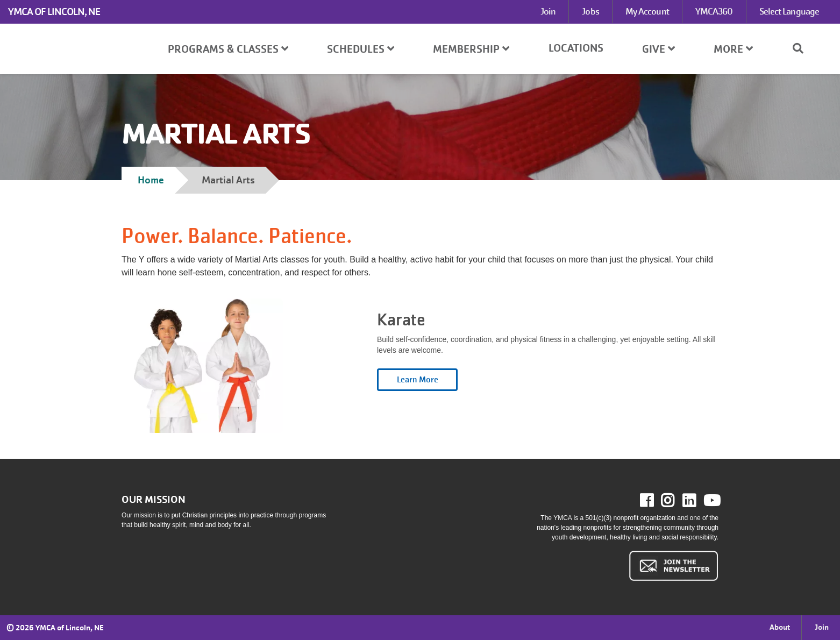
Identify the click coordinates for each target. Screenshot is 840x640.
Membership (471, 49)
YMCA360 (714, 12)
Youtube (711, 501)
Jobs (590, 12)
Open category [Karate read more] (417, 380)
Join (548, 12)
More (733, 49)
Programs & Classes (228, 49)
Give (659, 49)
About (780, 627)
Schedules (361, 49)
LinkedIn (697, 501)
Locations (576, 48)
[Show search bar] (802, 48)
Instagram (675, 501)
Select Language (789, 12)
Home (151, 180)
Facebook (654, 501)
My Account (647, 12)
